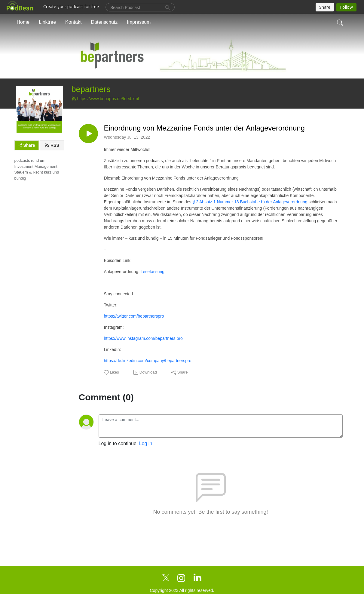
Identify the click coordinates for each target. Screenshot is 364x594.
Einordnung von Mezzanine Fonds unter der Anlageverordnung (204, 128)
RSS (52, 145)
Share (27, 145)
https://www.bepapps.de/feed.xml (105, 99)
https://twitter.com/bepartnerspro (134, 316)
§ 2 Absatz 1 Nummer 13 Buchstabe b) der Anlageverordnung (250, 202)
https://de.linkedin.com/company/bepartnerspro (148, 361)
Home (23, 22)
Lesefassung (153, 272)
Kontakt (73, 22)
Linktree (47, 22)
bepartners (91, 89)
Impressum (139, 22)
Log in (146, 443)
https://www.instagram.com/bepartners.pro (143, 338)
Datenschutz (104, 22)
